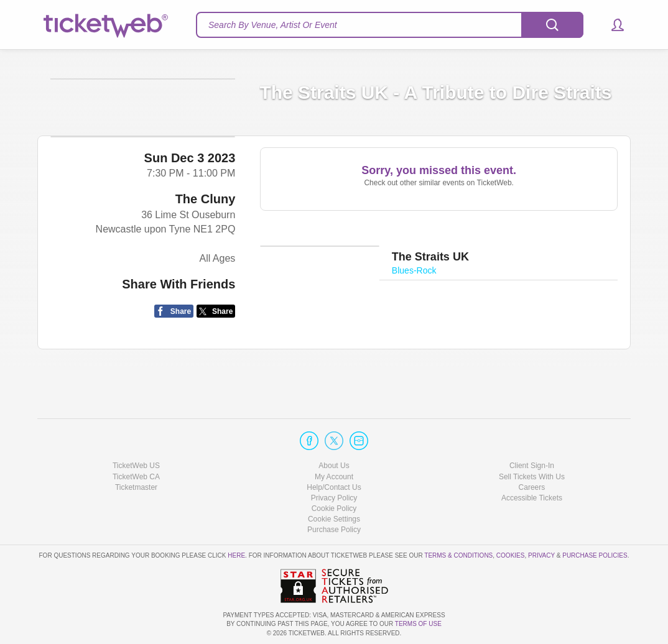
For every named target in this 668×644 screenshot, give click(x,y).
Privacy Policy (334, 498)
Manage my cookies (334, 519)
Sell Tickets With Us (532, 477)
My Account (334, 477)
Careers (532, 487)
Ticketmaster (136, 487)
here (236, 555)
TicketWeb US (136, 466)
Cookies (511, 555)
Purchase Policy (334, 530)
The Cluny (206, 264)
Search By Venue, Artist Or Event (273, 25)
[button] (612, 25)
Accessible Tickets (532, 498)
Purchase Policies (595, 555)
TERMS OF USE (418, 624)
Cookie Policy (334, 508)
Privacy (541, 555)
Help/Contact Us (334, 487)
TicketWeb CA (136, 477)
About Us (334, 466)
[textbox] (390, 25)
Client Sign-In (532, 466)
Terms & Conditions (458, 555)
